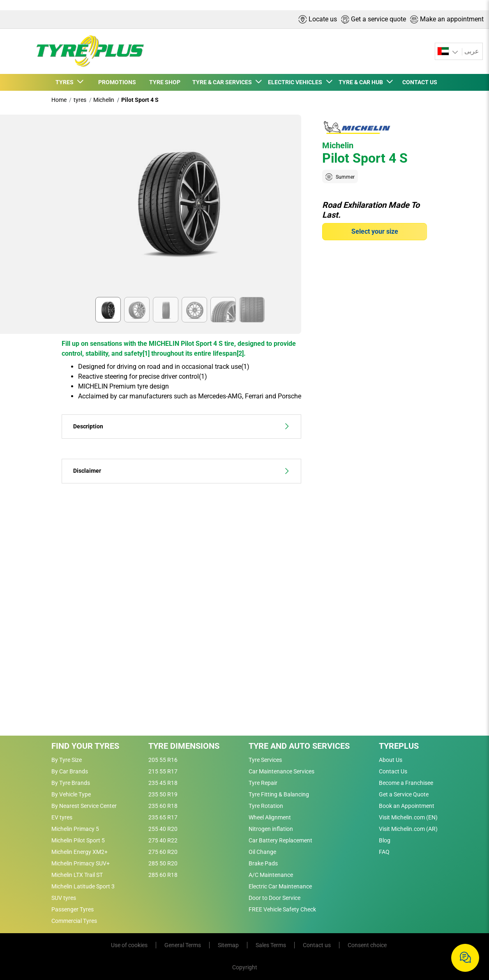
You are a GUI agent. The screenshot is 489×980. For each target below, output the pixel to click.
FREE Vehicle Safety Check (282, 909)
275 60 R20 (163, 852)
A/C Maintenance (271, 875)
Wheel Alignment (270, 817)
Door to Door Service (274, 898)
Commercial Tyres (74, 921)
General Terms (183, 945)
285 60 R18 (163, 875)
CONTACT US (420, 82)
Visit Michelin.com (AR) (408, 829)
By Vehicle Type (71, 794)
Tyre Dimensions (184, 746)
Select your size (375, 231)
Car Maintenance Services (281, 771)
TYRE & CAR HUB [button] (362, 82)
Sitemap (228, 945)
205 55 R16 (163, 760)
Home (59, 100)
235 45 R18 (163, 783)
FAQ (384, 852)
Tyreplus (399, 746)
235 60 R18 (163, 806)
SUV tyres (64, 898)
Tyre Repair (263, 783)
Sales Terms (271, 945)
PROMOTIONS (117, 82)
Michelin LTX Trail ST (77, 875)
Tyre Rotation (266, 806)
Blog (385, 840)
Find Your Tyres (85, 746)
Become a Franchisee (406, 783)
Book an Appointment (407, 806)
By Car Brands (70, 771)
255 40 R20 (163, 829)
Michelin (104, 100)
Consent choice (367, 945)
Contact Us (393, 771)
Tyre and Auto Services (299, 746)
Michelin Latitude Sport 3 (83, 886)
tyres (80, 100)
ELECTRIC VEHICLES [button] (296, 82)
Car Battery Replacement (280, 840)
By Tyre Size (67, 760)
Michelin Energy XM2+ (80, 852)
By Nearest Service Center (84, 806)
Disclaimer (181, 471)
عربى (472, 51)
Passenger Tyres (73, 909)
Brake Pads (263, 863)
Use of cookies (129, 945)
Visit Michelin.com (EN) (408, 817)
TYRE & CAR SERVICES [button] (223, 82)
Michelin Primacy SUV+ (81, 863)
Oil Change (262, 852)
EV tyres (62, 817)
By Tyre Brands (71, 783)
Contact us (317, 945)
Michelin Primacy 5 (75, 829)
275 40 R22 (163, 840)
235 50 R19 (163, 794)
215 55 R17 (163, 771)
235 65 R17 (163, 817)
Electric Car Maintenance (280, 886)
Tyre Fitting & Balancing (279, 794)
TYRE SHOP (165, 82)
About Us (391, 760)
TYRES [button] (66, 82)
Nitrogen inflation (271, 829)
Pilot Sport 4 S (140, 100)
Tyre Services (265, 760)
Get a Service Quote (404, 794)
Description (181, 427)
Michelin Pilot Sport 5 (78, 840)
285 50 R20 (163, 863)
